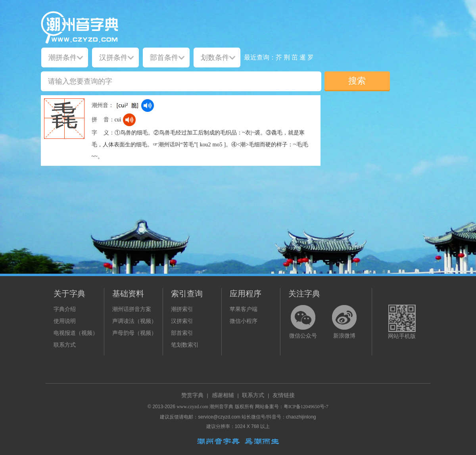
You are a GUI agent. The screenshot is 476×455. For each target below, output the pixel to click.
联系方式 (65, 345)
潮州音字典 (221, 407)
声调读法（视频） (134, 321)
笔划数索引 (185, 345)
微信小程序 (244, 321)
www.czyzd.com (192, 407)
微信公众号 (303, 336)
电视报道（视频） (76, 333)
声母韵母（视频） (134, 333)
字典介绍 (65, 309)
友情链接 (284, 395)
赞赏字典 (192, 395)
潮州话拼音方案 (132, 309)
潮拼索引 (182, 309)
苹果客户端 (244, 309)
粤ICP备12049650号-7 (306, 407)
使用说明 (65, 321)
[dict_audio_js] (148, 106)
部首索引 (182, 333)
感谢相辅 (223, 395)
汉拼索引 (182, 321)
